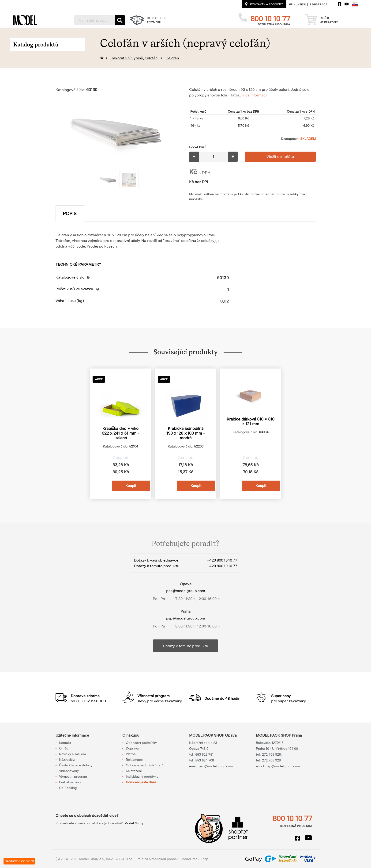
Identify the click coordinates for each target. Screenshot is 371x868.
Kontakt (65, 743)
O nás (64, 748)
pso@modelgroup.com (186, 591)
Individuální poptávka (142, 776)
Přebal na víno (70, 782)
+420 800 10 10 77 (222, 560)
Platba (131, 754)
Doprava (132, 748)
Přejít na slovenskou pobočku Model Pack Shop (172, 859)
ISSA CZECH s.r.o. (119, 859)
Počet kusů (198, 147)
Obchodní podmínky (141, 743)
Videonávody (69, 771)
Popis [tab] (70, 214)
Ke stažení (134, 771)
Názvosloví (67, 760)
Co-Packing (68, 788)
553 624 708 (205, 760)
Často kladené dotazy (76, 765)
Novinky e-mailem (72, 754)
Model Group (134, 823)
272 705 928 (271, 760)
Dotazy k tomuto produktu (185, 646)
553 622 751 (204, 754)
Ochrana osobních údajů (145, 765)
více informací (255, 95)
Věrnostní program (73, 776)
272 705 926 (271, 754)
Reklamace (134, 760)
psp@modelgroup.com (185, 618)
